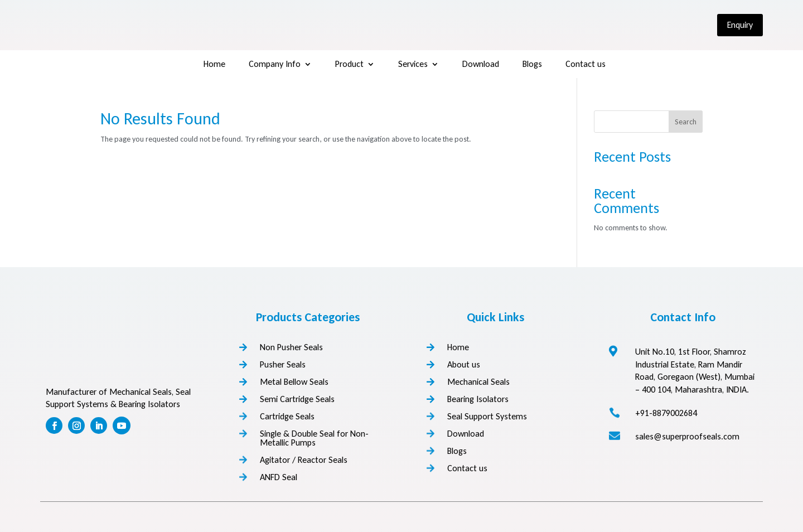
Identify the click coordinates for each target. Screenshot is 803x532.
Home (214, 65)
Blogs (532, 65)
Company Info (275, 65)
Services (413, 65)
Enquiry (740, 25)
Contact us (586, 65)
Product (349, 65)
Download (481, 65)
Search (686, 122)
